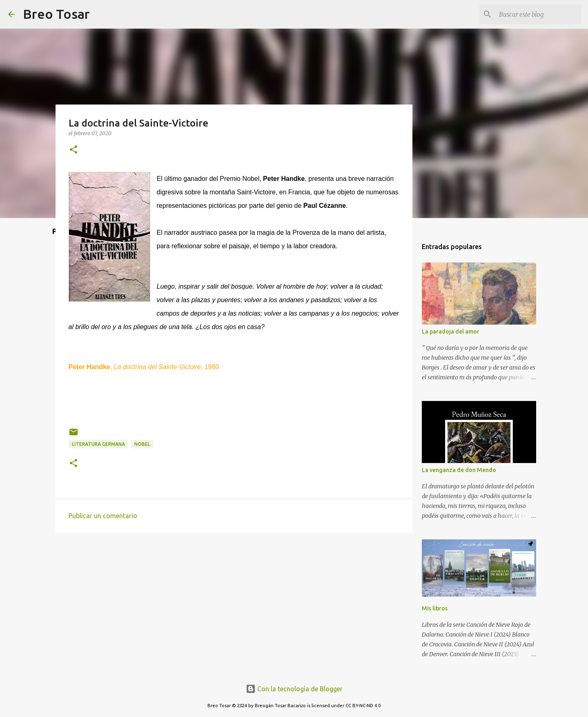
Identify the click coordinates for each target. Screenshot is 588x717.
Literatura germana (98, 444)
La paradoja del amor (451, 332)
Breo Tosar (56, 14)
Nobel (142, 444)
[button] (73, 150)
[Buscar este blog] (539, 14)
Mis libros (435, 608)
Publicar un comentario (103, 516)
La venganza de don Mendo (459, 470)
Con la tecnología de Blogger (294, 689)
